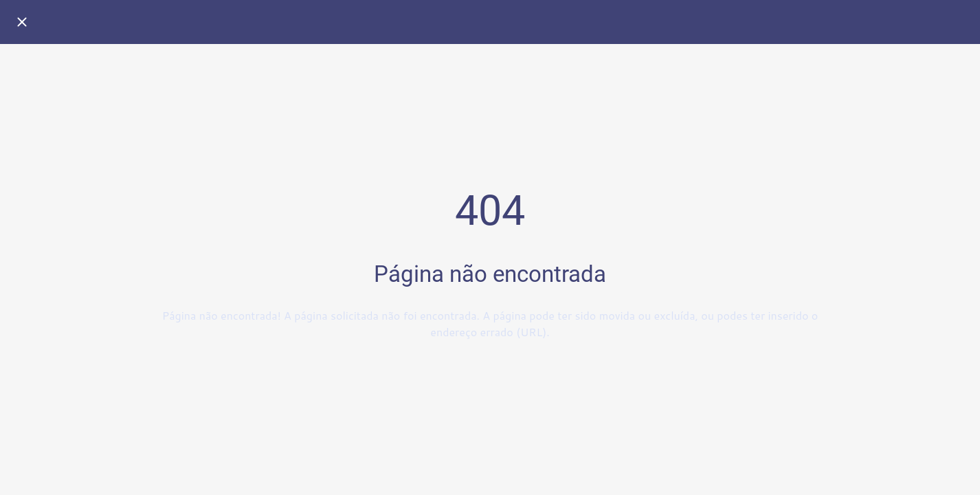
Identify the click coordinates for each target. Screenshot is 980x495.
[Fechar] (22, 22)
